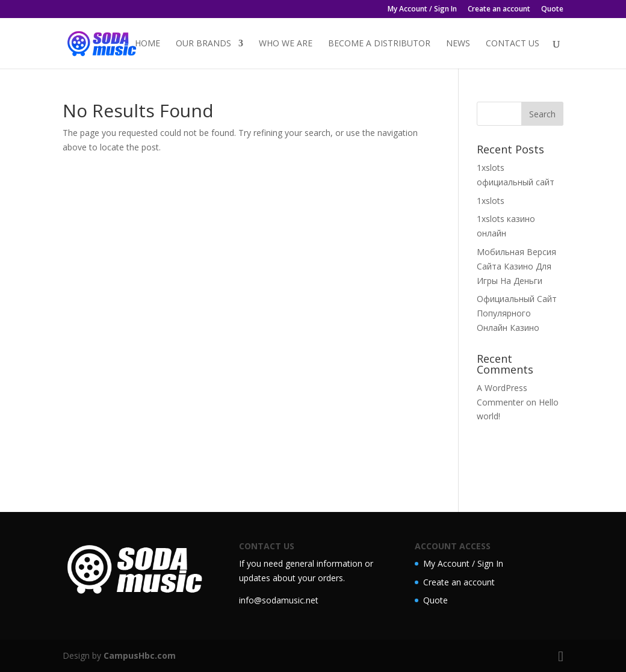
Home (147, 44)
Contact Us (513, 44)
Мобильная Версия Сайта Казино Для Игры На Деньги (516, 266)
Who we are (286, 44)
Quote (552, 10)
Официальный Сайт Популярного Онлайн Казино (517, 313)
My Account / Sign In (422, 10)
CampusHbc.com (140, 655)
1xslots (491, 201)
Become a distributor (379, 44)
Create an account (499, 10)
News (458, 44)
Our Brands (203, 44)
